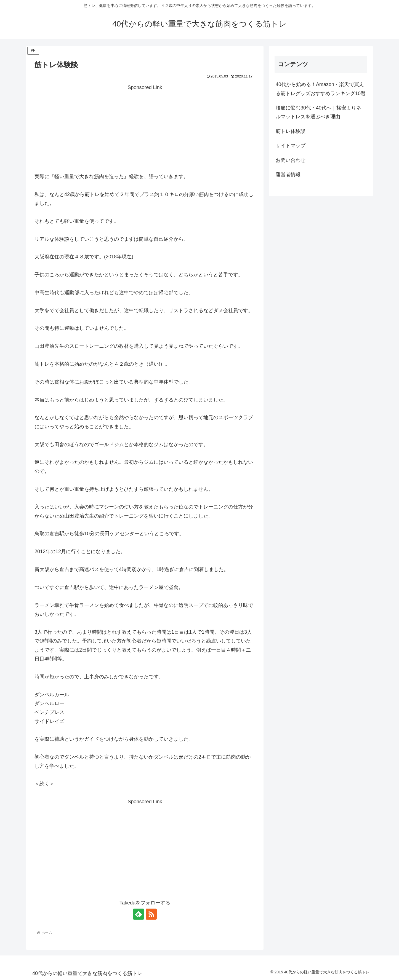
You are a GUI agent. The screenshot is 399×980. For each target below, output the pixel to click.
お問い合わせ (291, 160)
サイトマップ (291, 146)
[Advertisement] (145, 131)
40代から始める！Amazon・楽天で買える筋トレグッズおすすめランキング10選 (321, 89)
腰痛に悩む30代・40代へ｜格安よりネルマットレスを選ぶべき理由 (318, 112)
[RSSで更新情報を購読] (151, 914)
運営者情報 (288, 175)
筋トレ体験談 (291, 131)
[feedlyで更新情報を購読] (139, 914)
